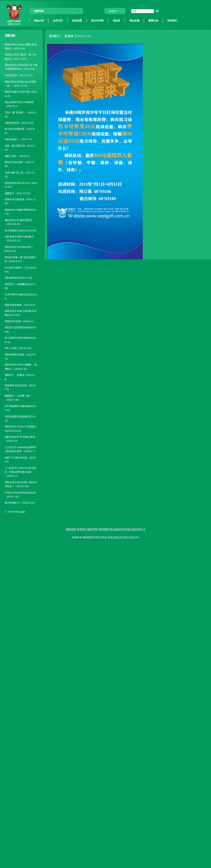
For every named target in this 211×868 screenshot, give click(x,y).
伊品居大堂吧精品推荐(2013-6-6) (21, 330)
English (113, 11)
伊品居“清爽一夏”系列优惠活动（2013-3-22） (20, 259)
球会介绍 (39, 20)
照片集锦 (115, 529)
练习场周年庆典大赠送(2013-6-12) (21, 340)
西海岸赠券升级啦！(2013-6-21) (20, 356)
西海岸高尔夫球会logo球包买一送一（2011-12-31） (21, 84)
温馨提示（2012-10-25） (18, 193)
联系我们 (172, 20)
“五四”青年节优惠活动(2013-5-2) (21, 296)
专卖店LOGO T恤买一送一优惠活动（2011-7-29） (20, 57)
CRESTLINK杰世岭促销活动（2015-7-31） (20, 494)
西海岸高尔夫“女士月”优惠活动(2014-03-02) (20, 429)
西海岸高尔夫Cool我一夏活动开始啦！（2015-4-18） (21, 484)
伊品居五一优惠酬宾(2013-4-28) (20, 286)
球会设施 (134, 20)
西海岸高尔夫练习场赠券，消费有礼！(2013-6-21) (21, 367)
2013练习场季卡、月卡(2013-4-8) (21, 269)
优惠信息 (39, 11)
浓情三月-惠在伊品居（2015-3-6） (21, 459)
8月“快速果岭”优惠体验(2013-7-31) (21, 408)
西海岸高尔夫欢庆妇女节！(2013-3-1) (20, 249)
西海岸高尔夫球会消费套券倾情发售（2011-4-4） (21, 46)
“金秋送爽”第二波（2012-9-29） (20, 174)
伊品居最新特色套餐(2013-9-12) (20, 418)
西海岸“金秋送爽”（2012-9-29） (20, 164)
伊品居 (117, 20)
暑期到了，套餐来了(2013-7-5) (20, 377)
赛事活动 (153, 20)
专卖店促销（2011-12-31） (20, 75)
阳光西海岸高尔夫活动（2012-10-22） (21, 185)
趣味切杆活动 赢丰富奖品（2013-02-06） (19, 222)
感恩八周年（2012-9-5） (18, 156)
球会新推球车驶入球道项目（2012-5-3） (20, 104)
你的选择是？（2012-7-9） (20, 139)
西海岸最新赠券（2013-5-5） (21, 305)
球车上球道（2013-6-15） (19, 348)
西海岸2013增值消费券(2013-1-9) (21, 212)
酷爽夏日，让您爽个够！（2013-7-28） (18, 398)
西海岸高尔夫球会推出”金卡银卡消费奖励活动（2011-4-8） (21, 67)
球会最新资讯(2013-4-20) (18, 278)
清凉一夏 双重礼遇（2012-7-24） (20, 148)
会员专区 (58, 20)
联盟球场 (71, 529)
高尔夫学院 (97, 20)
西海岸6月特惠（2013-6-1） (20, 321)
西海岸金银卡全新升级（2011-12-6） (21, 94)
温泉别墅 (77, 20)
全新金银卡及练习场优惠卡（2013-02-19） (20, 239)
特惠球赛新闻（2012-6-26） (20, 123)
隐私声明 (92, 529)
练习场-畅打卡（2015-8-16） (21, 503)
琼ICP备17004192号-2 (133, 529)
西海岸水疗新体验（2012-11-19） (21, 202)
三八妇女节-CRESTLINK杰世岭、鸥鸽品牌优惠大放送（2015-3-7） (21, 472)
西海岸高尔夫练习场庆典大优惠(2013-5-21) (21, 313)
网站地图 (104, 529)
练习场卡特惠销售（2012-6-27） (20, 131)
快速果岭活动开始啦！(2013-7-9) (21, 388)
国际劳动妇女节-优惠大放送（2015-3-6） (20, 439)
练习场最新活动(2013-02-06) (20, 230)
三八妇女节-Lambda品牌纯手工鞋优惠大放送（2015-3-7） (21, 449)
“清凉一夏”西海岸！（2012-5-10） (21, 115)
